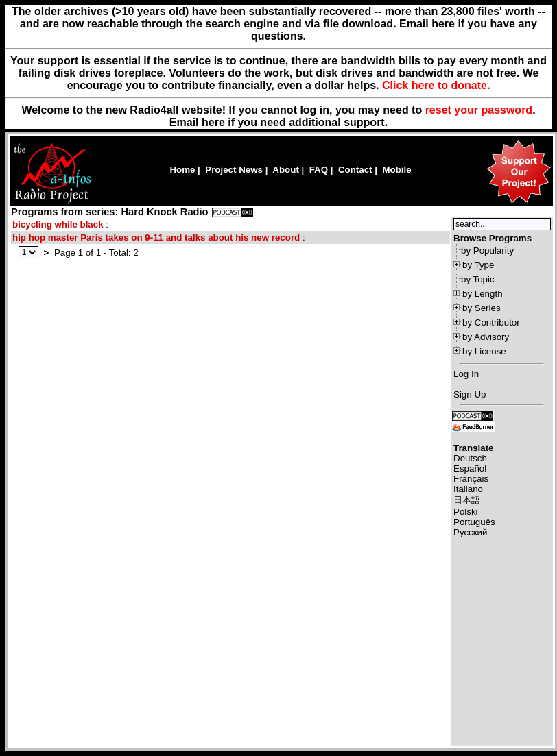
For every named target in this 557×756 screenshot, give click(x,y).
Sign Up (470, 394)
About (286, 170)
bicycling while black (58, 224)
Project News (234, 170)
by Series (482, 308)
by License (484, 351)
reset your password (479, 110)
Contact (355, 170)
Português (474, 522)
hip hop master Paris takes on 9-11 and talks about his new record (156, 237)
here (213, 122)
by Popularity (487, 251)
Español (470, 468)
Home (182, 170)
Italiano (468, 489)
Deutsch (470, 458)
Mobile (396, 170)
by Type (478, 265)
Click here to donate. (436, 85)
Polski (466, 512)
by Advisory (486, 337)
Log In (466, 374)
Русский (470, 532)
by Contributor (491, 322)
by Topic (478, 279)
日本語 (467, 500)
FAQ (319, 170)
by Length (483, 294)
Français (471, 479)
